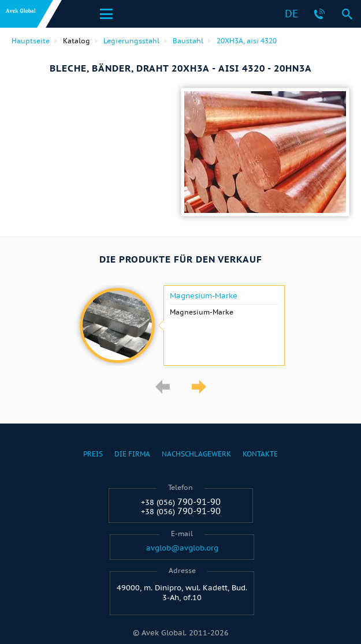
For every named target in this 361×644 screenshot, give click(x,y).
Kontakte (260, 454)
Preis (93, 454)
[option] (180, 325)
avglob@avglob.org (182, 548)
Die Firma (132, 454)
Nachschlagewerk (196, 454)
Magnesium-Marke (204, 296)
